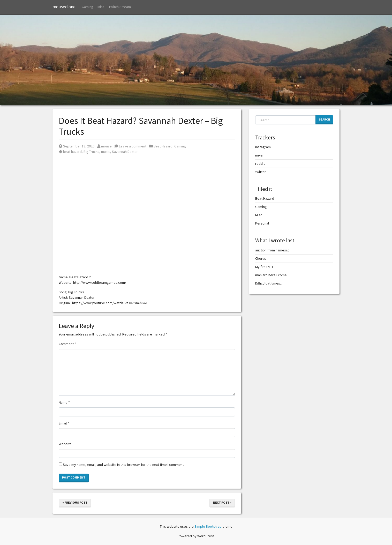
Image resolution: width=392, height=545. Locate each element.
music (106, 152)
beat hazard (72, 152)
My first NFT (264, 267)
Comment (67, 344)
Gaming (88, 7)
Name (64, 402)
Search (324, 119)
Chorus (261, 258)
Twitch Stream (120, 7)
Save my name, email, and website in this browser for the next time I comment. (124, 465)
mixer (259, 155)
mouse (104, 146)
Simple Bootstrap (208, 526)
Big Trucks (91, 152)
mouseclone (64, 7)
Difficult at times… (269, 283)
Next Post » (222, 502)
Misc (101, 7)
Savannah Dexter (125, 152)
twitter (261, 172)
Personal (262, 223)
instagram (263, 147)
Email (64, 423)
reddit (260, 163)
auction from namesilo (272, 250)
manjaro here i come (271, 275)
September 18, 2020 (77, 146)
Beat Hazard (163, 146)
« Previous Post (75, 502)
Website (65, 444)
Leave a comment (130, 146)
